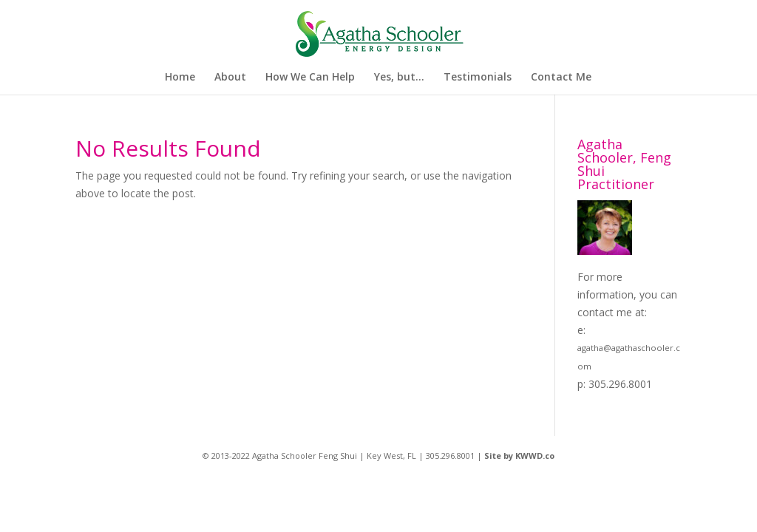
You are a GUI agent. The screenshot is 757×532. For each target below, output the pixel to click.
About (230, 78)
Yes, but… (399, 78)
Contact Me (561, 78)
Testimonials (478, 78)
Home (180, 78)
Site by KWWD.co (519, 456)
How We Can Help (310, 78)
